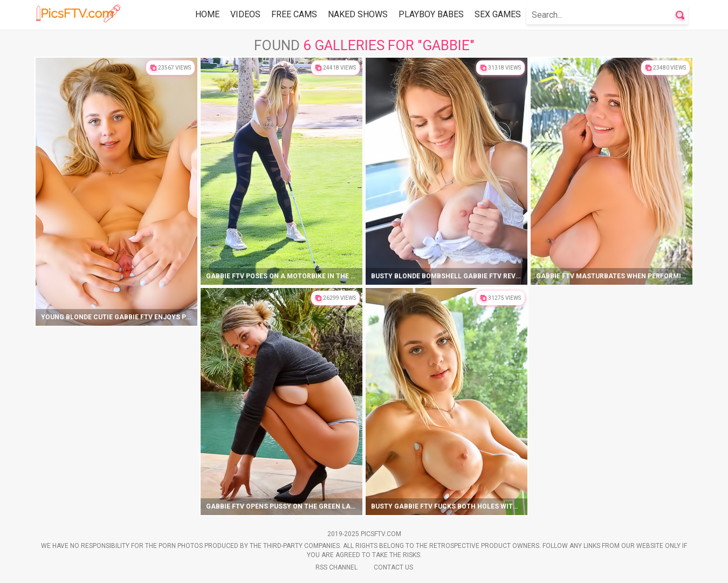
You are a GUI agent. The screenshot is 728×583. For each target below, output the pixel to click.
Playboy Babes (431, 14)
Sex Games (498, 14)
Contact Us (393, 567)
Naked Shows (358, 14)
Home (207, 14)
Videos (245, 14)
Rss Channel (336, 567)
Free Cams (294, 14)
